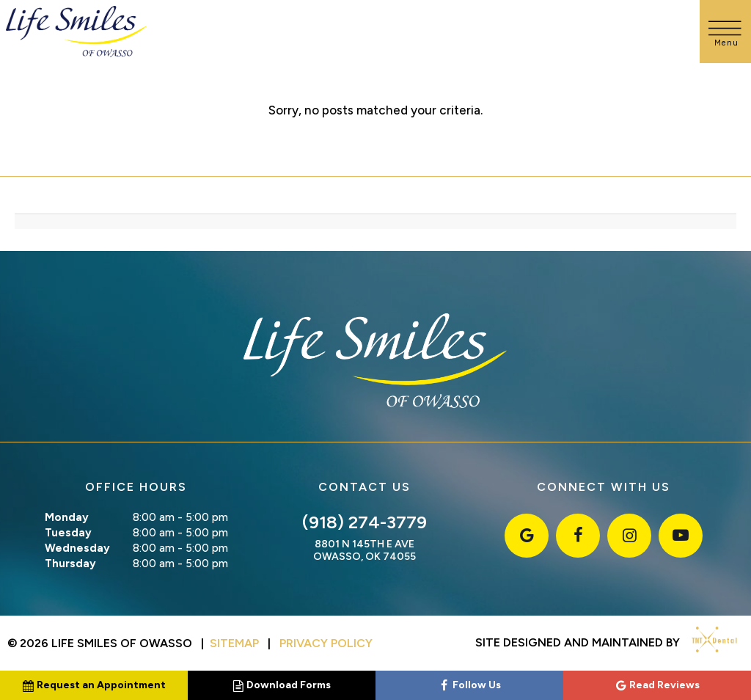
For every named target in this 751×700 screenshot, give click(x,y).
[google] (527, 536)
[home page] (77, 32)
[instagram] (629, 536)
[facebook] (578, 536)
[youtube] (681, 536)
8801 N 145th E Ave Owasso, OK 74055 (364, 551)
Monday (67, 517)
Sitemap (234, 643)
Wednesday (77, 548)
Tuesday (68, 533)
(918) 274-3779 (364, 522)
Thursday (70, 564)
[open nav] (726, 31)
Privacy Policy (326, 643)
